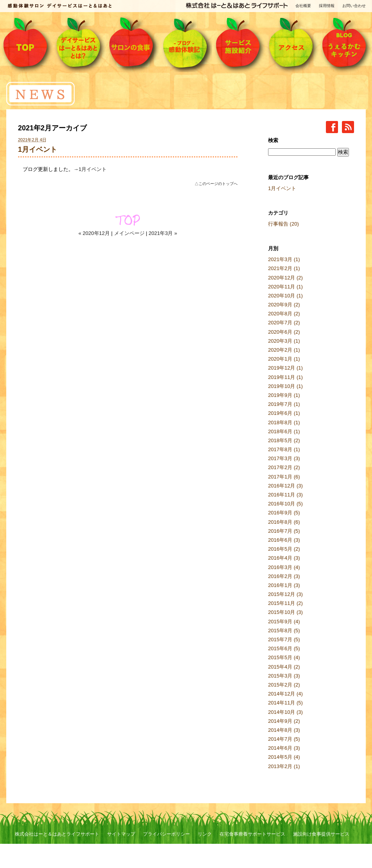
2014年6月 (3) (284, 748)
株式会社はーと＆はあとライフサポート (57, 834)
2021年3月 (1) (284, 259)
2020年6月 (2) (284, 332)
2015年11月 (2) (285, 603)
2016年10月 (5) (285, 504)
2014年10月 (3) (285, 712)
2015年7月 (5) (284, 639)
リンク (205, 834)
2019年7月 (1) (284, 404)
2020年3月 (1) (284, 341)
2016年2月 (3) (284, 576)
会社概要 (303, 6)
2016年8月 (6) (284, 522)
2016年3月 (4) (284, 567)
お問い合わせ (354, 6)
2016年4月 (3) (284, 558)
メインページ (129, 233)
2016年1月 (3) (284, 585)
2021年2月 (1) (284, 268)
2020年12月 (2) (285, 278)
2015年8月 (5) (284, 631)
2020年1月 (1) (284, 359)
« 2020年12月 (94, 233)
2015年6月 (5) (284, 648)
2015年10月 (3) (285, 612)
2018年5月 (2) (284, 440)
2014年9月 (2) (284, 721)
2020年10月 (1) (285, 296)
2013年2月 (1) (284, 766)
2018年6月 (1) (284, 431)
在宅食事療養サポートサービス (252, 834)
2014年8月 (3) (284, 730)
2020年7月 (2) (284, 323)
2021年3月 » (163, 233)
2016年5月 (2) (284, 549)
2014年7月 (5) (284, 739)
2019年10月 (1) (285, 386)
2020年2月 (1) (284, 350)
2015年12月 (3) (285, 594)
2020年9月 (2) (284, 305)
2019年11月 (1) (285, 377)
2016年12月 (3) (285, 486)
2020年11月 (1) (285, 287)
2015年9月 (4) (284, 622)
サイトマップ (121, 834)
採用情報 (327, 6)
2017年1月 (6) (284, 477)
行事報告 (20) (283, 224)
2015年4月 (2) (284, 667)
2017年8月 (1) (284, 449)
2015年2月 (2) (284, 685)
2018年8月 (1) (284, 422)
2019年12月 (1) (285, 368)
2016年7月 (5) (284, 531)
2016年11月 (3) (285, 495)
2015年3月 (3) (284, 676)
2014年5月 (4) (284, 757)
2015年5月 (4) (284, 657)
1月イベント (38, 149)
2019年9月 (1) (284, 395)
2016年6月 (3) (284, 540)
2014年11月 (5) (285, 703)
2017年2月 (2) (284, 467)
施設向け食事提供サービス (321, 834)
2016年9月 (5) (284, 513)
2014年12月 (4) (285, 694)
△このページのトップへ (216, 184)
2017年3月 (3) (284, 458)
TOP (128, 220)
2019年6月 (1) (284, 413)
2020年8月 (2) (284, 314)
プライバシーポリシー (166, 834)
